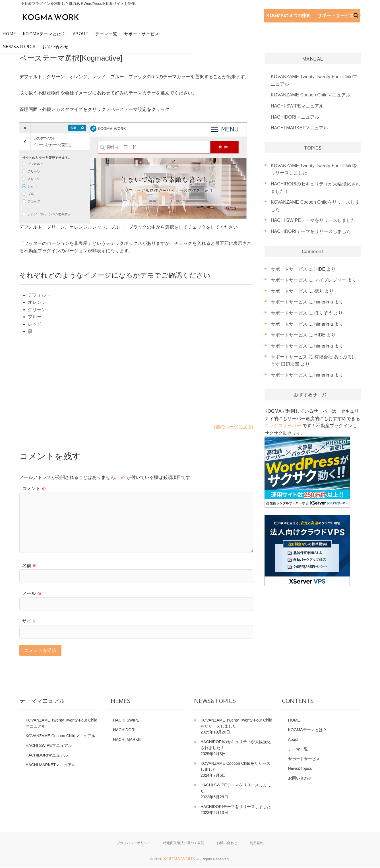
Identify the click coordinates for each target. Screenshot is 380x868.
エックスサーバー (283, 426)
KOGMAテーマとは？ (64, 33)
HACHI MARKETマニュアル (299, 128)
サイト (29, 622)
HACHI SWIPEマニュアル (297, 107)
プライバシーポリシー (134, 844)
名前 (30, 566)
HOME (29, 33)
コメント (34, 489)
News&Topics (202, 33)
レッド (35, 325)
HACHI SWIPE (126, 722)
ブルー (35, 318)
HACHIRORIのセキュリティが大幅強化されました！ (236, 746)
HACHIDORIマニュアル (295, 118)
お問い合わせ (238, 33)
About (100, 33)
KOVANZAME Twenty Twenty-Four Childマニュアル (61, 725)
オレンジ (37, 303)
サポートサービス (322, 16)
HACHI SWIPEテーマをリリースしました (313, 221)
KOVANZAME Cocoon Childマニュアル (311, 96)
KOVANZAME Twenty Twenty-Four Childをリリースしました (236, 725)
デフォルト (39, 296)
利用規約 (257, 844)
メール (32, 594)
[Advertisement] (136, 384)
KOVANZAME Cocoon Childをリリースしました (235, 768)
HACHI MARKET (128, 741)
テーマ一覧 (126, 33)
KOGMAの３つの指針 (268, 16)
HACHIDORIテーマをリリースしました (311, 232)
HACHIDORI (124, 731)
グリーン (37, 310)
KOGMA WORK (179, 860)
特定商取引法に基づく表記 (184, 844)
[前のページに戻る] (234, 427)
